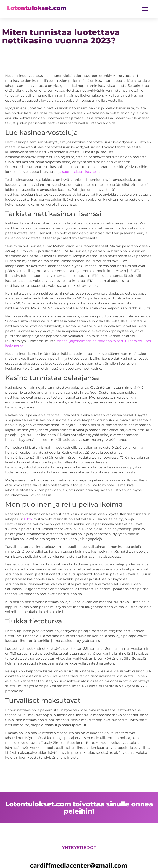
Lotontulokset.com (37, 8)
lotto (28, 519)
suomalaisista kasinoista (82, 172)
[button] (145, 9)
